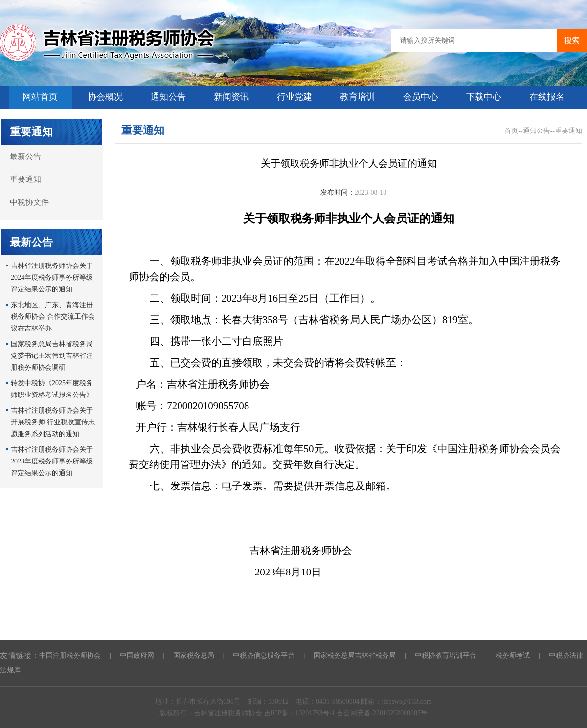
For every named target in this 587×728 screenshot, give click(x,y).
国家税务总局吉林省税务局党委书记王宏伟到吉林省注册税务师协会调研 (52, 356)
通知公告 (168, 97)
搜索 (572, 40)
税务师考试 (513, 655)
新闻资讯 (231, 97)
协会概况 (105, 97)
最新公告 (25, 156)
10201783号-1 (316, 713)
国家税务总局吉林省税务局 (355, 655)
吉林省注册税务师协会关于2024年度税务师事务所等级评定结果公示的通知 (52, 277)
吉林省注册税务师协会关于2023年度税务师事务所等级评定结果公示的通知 (52, 461)
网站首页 (40, 97)
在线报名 (547, 97)
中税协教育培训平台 (446, 655)
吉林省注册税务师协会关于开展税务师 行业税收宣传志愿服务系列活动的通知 (53, 422)
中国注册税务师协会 (70, 655)
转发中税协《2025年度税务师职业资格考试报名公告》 (52, 389)
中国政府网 (137, 655)
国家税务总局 (194, 655)
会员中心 (421, 97)
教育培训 (358, 97)
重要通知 (25, 179)
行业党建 (294, 97)
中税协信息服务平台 (264, 655)
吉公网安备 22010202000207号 (382, 713)
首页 (511, 131)
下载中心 (484, 97)
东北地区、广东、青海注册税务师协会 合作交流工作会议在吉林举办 (53, 317)
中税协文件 (29, 202)
